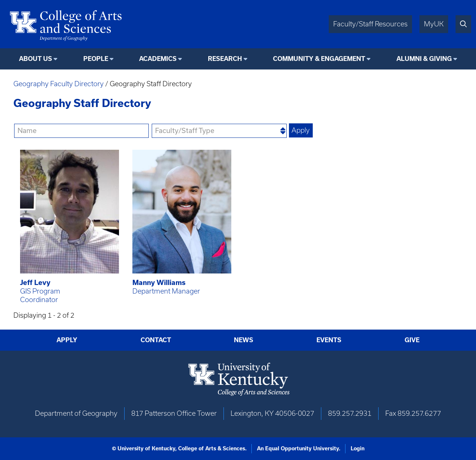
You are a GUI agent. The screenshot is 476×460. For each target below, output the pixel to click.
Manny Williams (159, 283)
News (244, 340)
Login (358, 448)
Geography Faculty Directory (59, 84)
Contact (156, 340)
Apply (67, 340)
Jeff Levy (35, 283)
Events (329, 340)
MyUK (434, 24)
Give (412, 340)
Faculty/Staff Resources (370, 24)
